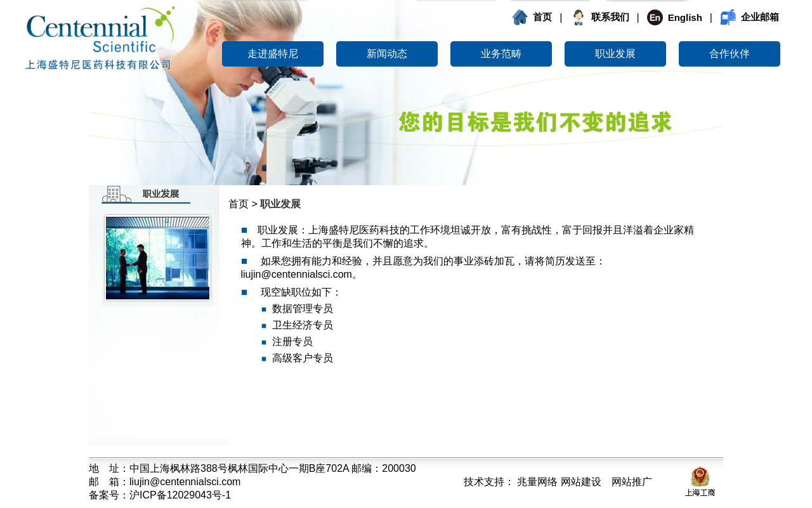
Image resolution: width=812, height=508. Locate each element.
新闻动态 (387, 54)
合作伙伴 (730, 54)
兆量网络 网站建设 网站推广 (583, 482)
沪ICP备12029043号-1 (180, 495)
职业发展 (615, 54)
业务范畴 (501, 54)
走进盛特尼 (273, 54)
